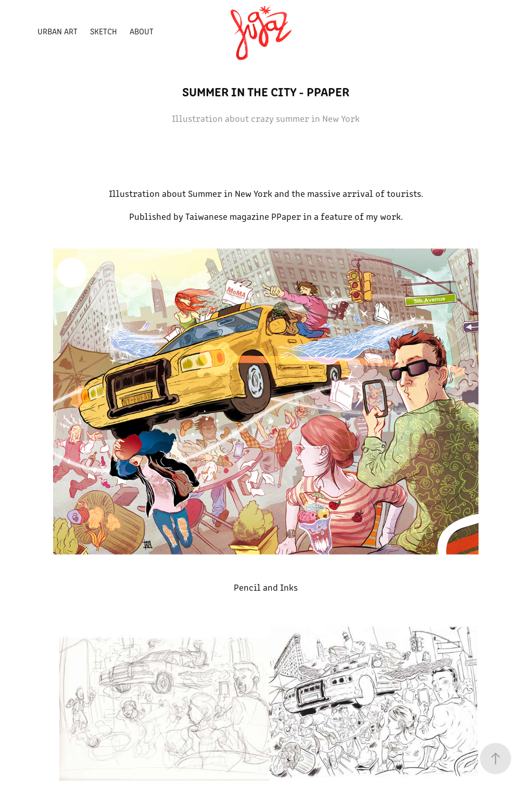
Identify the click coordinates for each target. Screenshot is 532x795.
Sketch (104, 31)
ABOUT (142, 31)
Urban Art (58, 31)
